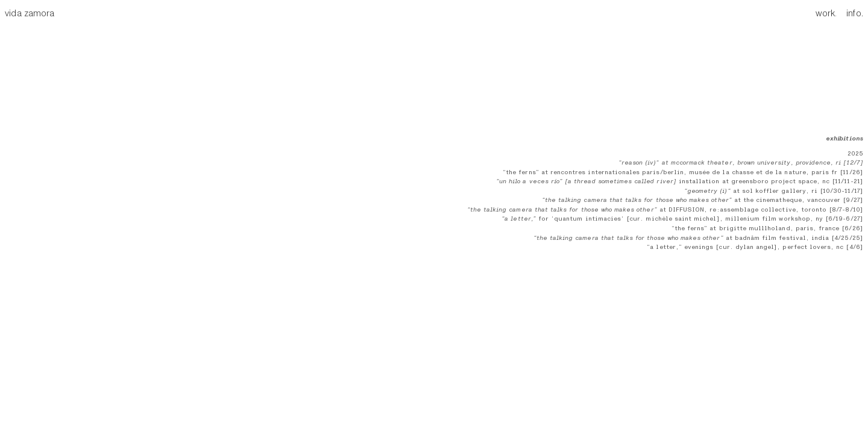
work (825, 14)
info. (851, 14)
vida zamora (30, 14)
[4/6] (853, 247)
